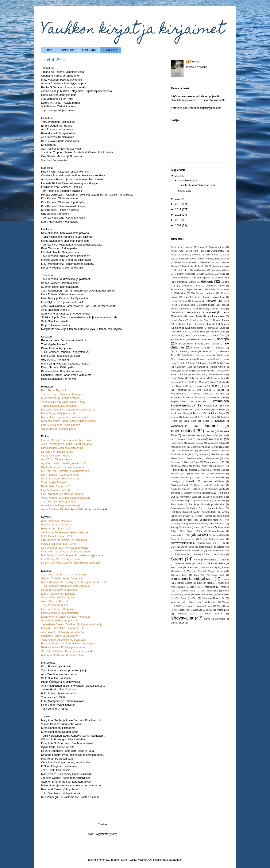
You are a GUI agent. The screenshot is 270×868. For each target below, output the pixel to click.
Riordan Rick (190, 520)
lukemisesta (216, 439)
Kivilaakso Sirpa (179, 394)
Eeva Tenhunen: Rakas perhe (59, 248)
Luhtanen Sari (185, 439)
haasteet (211, 312)
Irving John (203, 344)
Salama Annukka (217, 531)
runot (197, 527)
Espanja (197, 301)
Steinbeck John (201, 554)
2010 (179, 220)
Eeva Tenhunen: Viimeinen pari (196, 185)
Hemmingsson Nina (199, 320)
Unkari (225, 579)
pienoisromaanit (202, 501)
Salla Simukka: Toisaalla (56, 678)
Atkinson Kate (186, 259)
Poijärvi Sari (196, 508)
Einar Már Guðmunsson (217, 290)
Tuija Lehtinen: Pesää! (55, 709)
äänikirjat (220, 619)
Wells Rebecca (182, 610)
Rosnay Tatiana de (180, 527)
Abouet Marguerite (195, 247)
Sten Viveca (219, 554)
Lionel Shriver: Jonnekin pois (59, 95)
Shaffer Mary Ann (207, 543)
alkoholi (196, 254)
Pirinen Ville (219, 501)
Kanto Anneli (218, 367)
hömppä (223, 339)
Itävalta (220, 348)
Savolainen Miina (217, 535)
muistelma (219, 466)
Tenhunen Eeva (216, 563)
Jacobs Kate (178, 351)
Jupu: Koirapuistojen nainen (58, 110)
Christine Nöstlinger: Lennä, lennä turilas (66, 762)
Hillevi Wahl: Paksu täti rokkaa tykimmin (65, 172)
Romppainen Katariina (193, 524)
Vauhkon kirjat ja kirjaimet (133, 30)
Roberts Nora (211, 520)
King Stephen (178, 386)
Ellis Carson (197, 293)
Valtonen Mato (188, 591)
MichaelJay (144, 860)
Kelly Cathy (177, 378)
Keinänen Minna (217, 375)
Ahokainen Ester (217, 247)
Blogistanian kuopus (219, 266)
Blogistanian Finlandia (193, 266)
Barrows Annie (222, 259)
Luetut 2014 (68, 50)
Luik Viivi (200, 439)
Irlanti (190, 344)
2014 (179, 199)
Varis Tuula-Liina (209, 591)
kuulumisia (204, 409)
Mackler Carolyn (196, 443)
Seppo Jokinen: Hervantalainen (60, 283)
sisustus (199, 550)
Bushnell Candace (186, 274)
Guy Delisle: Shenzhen (55, 214)
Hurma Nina (199, 332)
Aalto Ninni (176, 247)
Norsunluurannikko (215, 478)
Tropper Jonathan (217, 571)
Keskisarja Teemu (180, 382)
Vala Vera (195, 587)
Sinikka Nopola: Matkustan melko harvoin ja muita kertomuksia (79, 317)
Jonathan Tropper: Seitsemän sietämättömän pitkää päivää (77, 152)
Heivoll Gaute (178, 320)
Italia (208, 348)
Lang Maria (190, 421)
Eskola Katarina (179, 301)
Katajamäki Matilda (205, 371)
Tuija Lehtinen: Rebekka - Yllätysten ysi (65, 352)
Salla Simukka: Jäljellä (55, 321)
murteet (193, 470)
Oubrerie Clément (193, 493)
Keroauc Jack (218, 378)
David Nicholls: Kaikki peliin (58, 367)
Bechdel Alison (209, 262)
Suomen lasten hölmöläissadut (60, 287)
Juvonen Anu (206, 363)
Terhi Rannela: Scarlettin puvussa (62, 191)
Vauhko (195, 61)
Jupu (192, 363)
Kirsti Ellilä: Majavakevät (56, 666)
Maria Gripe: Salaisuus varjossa (61, 356)
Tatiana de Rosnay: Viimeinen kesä (63, 72)
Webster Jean (186, 606)
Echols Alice (177, 290)
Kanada (201, 367)
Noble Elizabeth (217, 474)
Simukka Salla (182, 550)
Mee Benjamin (218, 454)
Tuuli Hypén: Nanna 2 (54, 344)
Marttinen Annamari (200, 447)
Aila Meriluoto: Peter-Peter (57, 99)
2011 (179, 215)
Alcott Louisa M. (179, 255)
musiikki (205, 470)
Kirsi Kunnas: (49, 198)
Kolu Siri (219, 394)
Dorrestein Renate (215, 286)
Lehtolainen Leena (192, 435)
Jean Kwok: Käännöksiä (56, 770)
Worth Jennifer (214, 614)
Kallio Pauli (223, 363)
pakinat (209, 493)
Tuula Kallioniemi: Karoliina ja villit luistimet (67, 237)
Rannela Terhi (208, 512)
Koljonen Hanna (201, 394)
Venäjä (187, 595)
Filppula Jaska (188, 305)
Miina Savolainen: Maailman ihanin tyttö (65, 241)
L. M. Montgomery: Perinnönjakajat (62, 701)
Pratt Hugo (176, 512)
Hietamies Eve (203, 324)
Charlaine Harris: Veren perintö (60, 76)
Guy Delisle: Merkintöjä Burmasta (61, 156)
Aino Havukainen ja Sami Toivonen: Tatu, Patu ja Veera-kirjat (78, 306)
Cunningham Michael (186, 282)
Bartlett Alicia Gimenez (186, 263)
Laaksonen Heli (191, 417)
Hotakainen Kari (179, 332)
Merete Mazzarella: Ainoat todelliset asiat (66, 260)
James (194, 352)
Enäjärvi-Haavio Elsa (214, 297)
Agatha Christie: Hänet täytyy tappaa (63, 83)
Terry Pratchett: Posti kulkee (58, 122)
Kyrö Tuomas (194, 413)
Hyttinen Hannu (179, 340)
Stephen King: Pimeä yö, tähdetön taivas (66, 782)
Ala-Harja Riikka (198, 251)
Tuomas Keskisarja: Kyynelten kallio (63, 218)
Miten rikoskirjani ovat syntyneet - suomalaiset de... (72, 785)
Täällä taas (184, 191)
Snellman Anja (182, 554)
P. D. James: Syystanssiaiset (59, 693)
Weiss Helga (223, 606)
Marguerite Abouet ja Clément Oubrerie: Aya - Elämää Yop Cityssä (81, 329)
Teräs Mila (192, 568)
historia (180, 328)
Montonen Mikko (179, 466)
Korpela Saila (178, 402)
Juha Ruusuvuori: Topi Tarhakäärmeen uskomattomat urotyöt (78, 291)
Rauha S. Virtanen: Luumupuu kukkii (63, 87)
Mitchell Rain (192, 462)
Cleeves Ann (222, 277)
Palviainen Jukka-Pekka (213, 497)
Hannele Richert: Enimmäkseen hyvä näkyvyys (70, 183)
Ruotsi (209, 527)
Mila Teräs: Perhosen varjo (57, 759)
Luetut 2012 (110, 50)
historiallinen (197, 328)
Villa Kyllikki (223, 595)
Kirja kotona (48, 145)
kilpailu (222, 382)
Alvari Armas (212, 255)
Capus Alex (205, 274)
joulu (183, 363)
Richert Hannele (204, 516)
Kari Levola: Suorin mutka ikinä (60, 141)
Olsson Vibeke (218, 489)
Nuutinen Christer (214, 481)
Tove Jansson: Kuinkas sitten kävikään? (65, 256)
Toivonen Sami (195, 571)
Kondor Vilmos (194, 398)
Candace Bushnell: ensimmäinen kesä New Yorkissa (73, 175)
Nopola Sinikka (180, 477)
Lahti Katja (210, 417)
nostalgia (175, 481)
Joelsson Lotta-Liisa (206, 355)
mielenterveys (212, 458)
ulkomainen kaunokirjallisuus (192, 579)
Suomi (177, 559)
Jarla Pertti (186, 355)
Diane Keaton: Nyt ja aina (57, 348)
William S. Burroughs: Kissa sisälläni (63, 739)
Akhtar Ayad (177, 251)
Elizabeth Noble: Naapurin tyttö (60, 252)
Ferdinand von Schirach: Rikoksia (62, 187)
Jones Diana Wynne (210, 359)
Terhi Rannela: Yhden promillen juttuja (64, 670)
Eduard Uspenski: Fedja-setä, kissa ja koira (67, 751)
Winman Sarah (186, 614)
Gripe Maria (194, 312)
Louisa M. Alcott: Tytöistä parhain (61, 103)
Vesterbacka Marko (204, 595)
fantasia (212, 301)
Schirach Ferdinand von (183, 539)
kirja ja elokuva (197, 386)
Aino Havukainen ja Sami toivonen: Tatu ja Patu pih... (73, 686)
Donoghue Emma (191, 286)
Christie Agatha (201, 277)
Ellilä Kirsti (180, 293)
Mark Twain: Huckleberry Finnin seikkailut (66, 774)
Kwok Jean (176, 413)
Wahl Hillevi (195, 602)
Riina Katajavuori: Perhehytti (58, 379)
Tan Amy (225, 560)
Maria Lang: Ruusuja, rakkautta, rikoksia (66, 364)
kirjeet (226, 386)
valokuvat (210, 587)
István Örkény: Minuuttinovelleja (61, 682)
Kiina (212, 382)
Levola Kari (213, 435)
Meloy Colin (177, 458)
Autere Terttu (204, 259)
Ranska (225, 512)
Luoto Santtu (177, 443)
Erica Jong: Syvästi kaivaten (58, 705)
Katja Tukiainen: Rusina (56, 325)
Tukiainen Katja (179, 575)
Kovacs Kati (211, 406)
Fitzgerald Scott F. (208, 305)
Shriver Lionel (187, 547)
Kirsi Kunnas (204, 390)
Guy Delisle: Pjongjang (55, 360)
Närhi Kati (219, 485)
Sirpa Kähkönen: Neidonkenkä (60, 732)
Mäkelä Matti (219, 470)
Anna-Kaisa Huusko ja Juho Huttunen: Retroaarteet (72, 179)
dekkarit (207, 281)
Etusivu (49, 50)
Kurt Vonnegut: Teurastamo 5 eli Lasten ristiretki (70, 797)
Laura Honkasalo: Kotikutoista (59, 222)
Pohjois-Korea (178, 508)
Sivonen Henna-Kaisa (218, 551)
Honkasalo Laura (217, 328)
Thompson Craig (209, 568)
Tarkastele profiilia (197, 67)
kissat (221, 390)
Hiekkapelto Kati (183, 324)
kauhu (184, 374)
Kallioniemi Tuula (184, 367)
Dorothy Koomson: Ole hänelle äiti (62, 268)
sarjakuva (194, 535)
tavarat (199, 564)
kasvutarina (186, 371)
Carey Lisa (220, 274)
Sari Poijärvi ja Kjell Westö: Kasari (62, 149)
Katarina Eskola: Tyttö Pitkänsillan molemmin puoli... (73, 755)
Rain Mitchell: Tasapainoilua (58, 133)
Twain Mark (218, 575)
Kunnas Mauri (187, 410)
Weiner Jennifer (205, 606)
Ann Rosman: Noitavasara (57, 129)
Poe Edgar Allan (197, 504)
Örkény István (178, 623)
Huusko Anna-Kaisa (196, 335)
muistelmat (178, 470)
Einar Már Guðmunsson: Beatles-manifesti (67, 743)
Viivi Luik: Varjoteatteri (55, 160)
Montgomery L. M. (214, 462)
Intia (180, 344)
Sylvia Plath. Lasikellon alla (58, 747)
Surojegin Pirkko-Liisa (205, 560)
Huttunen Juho (217, 332)
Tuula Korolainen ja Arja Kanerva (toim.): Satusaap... (73, 736)
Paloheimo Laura (189, 497)
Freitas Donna (199, 309)
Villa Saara (181, 598)
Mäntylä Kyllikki (179, 474)
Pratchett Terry (216, 508)
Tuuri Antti (199, 575)
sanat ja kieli (177, 535)
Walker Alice (211, 602)
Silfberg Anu (223, 547)
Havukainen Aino (216, 316)
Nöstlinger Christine (180, 489)
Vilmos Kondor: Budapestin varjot (61, 724)
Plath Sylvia (177, 504)
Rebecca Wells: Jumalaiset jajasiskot (64, 340)
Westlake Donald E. (203, 610)
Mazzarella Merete (208, 451)
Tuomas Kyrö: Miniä (53, 697)
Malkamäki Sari (178, 447)
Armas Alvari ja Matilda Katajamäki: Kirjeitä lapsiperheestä (76, 91)
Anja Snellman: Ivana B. (56, 310)
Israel (196, 348)
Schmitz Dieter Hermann (213, 539)
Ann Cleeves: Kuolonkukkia (58, 137)
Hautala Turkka (195, 316)
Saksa (200, 531)
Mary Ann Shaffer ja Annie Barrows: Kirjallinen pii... (72, 720)
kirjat (214, 386)
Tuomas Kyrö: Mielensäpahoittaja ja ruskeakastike (72, 245)
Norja (198, 478)
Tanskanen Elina (183, 564)
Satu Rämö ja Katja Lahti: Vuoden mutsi (65, 314)
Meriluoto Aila (194, 458)
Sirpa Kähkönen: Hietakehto (58, 728)
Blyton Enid (180, 270)
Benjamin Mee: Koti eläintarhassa (62, 371)
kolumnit (175, 397)
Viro (194, 598)
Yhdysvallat (182, 618)
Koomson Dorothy (216, 398)
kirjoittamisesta (183, 390)
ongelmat (175, 493)
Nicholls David (198, 474)
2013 (179, 204)
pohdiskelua (218, 504)
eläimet (211, 293)
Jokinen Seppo (188, 359)
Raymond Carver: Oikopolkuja (59, 789)
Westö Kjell (223, 610)
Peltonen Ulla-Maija (180, 501)
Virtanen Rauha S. (213, 598)
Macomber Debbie (217, 443)
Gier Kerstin (177, 313)
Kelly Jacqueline (198, 378)
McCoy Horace (199, 454)
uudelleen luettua (205, 583)
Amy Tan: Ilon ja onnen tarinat (59, 674)
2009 (179, 225)
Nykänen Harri (179, 485)
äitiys (207, 619)
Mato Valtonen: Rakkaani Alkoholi (61, 80)
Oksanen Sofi (201, 489)
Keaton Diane (198, 375)
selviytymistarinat (181, 543)
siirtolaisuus (205, 547)
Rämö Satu (186, 531)
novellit (190, 481)
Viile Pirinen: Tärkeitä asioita (58, 106)
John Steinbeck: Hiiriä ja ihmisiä (61, 793)
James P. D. (208, 352)
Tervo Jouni (177, 568)
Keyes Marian (199, 382)
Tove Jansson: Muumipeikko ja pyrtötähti (66, 279)
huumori (175, 335)
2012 (179, 209)
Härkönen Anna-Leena (202, 340)
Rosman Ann (217, 523)
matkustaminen (187, 451)
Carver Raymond (179, 278)
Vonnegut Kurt (178, 602)
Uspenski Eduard (183, 583)
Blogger (177, 860)
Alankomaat (218, 251)
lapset (206, 421)
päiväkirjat (191, 512)
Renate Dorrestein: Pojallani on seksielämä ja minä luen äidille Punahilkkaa (87, 195)
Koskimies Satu (199, 402)
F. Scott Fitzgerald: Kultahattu (59, 766)
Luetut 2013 (89, 50)
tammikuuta (186, 180)
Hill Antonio (223, 324)
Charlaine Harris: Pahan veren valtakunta (66, 375)
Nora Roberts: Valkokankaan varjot (62, 294)
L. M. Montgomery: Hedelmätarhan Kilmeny (68, 264)
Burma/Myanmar (198, 270)
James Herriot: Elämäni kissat (59, 689)
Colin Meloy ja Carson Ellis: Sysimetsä (65, 298)
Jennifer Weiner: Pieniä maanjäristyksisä (66, 778)
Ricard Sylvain (183, 516)
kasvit (174, 371)
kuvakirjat (220, 409)
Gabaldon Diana (218, 309)
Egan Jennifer (194, 290)
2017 (179, 176)
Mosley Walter (200, 466)
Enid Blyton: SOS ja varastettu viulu (63, 302)
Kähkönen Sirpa (216, 413)
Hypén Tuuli (218, 335)
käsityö (174, 417)
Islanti (216, 344)
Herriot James (221, 320)
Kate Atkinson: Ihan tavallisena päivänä (65, 233)
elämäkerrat (190, 297)
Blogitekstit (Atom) (106, 834)
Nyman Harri (201, 485)
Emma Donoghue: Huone (57, 126)
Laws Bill (210, 431)
